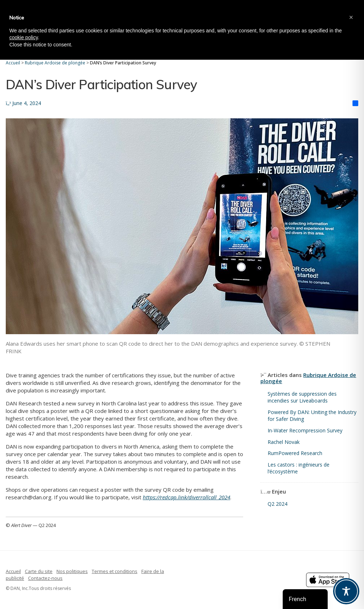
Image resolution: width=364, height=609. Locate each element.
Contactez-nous (45, 578)
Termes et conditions (115, 571)
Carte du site (39, 571)
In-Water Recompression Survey (305, 430)
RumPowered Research (295, 453)
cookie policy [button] (24, 37)
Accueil (13, 571)
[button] (351, 17)
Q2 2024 (277, 504)
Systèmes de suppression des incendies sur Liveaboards (302, 397)
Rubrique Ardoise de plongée (308, 378)
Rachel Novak (284, 442)
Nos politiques (72, 571)
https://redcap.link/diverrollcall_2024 (186, 497)
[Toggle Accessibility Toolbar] (346, 591)
